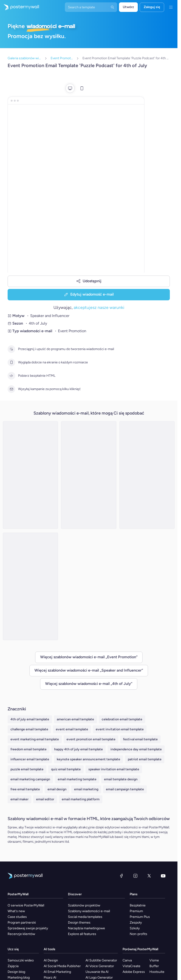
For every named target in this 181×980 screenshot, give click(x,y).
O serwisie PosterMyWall (26, 905)
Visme (154, 960)
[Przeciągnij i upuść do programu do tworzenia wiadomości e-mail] (11, 349)
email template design (121, 779)
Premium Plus (140, 917)
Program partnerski (22, 923)
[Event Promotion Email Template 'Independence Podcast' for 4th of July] (30, 586)
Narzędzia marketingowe (86, 928)
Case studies (17, 917)
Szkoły (135, 928)
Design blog (16, 972)
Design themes (79, 923)
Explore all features (82, 934)
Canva (127, 960)
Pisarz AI (50, 978)
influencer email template (30, 759)
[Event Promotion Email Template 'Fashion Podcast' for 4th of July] (89, 475)
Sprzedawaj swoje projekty (28, 928)
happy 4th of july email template (79, 749)
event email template (72, 729)
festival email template (140, 739)
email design (57, 789)
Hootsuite (157, 972)
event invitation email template (120, 729)
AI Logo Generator (99, 978)
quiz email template (66, 769)
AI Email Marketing (57, 972)
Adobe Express (134, 972)
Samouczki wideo (21, 960)
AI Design (51, 960)
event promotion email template (91, 739)
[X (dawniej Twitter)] (149, 876)
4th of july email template (30, 719)
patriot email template (145, 759)
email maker (19, 799)
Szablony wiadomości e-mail (89, 911)
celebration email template (122, 719)
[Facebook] (121, 876)
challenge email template (29, 729)
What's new (16, 911)
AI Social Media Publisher (62, 966)
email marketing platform (81, 799)
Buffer (154, 966)
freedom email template (29, 749)
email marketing (86, 789)
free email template (25, 789)
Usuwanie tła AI (97, 972)
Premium (136, 911)
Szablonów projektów (84, 905)
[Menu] (171, 7)
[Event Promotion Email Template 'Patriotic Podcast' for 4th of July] (147, 475)
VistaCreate (131, 966)
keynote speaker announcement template (88, 759)
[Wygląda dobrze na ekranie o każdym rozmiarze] (11, 362)
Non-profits (138, 934)
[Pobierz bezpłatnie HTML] (11, 376)
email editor (45, 799)
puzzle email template (27, 769)
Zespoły (136, 923)
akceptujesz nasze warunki (99, 307)
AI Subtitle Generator (101, 960)
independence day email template (136, 749)
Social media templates (85, 917)
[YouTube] (163, 876)
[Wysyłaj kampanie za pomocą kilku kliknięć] (11, 389)
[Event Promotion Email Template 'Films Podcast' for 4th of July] (30, 475)
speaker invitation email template (114, 769)
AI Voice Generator (100, 966)
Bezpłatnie (138, 905)
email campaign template (125, 789)
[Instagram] (135, 876)
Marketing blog (19, 978)
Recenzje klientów (21, 934)
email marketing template (77, 779)
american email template (75, 719)
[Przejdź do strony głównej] (19, 7)
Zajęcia (13, 966)
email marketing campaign (30, 779)
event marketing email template (35, 739)
